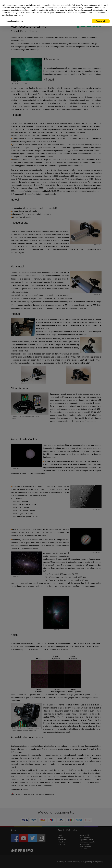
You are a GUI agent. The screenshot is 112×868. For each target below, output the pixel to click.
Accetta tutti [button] (101, 21)
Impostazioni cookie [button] (15, 21)
